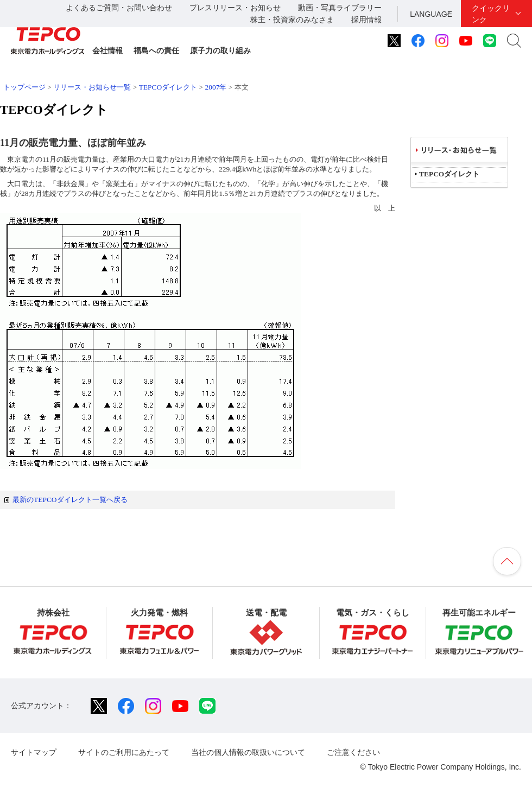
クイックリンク (491, 14)
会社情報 (107, 50)
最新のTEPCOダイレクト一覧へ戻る (70, 500)
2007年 (216, 87)
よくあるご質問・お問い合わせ (119, 8)
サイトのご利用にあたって (124, 752)
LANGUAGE (431, 14)
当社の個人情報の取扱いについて (248, 752)
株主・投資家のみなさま (292, 20)
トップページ (24, 87)
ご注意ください (353, 752)
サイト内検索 (514, 41)
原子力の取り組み (220, 50)
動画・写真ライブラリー (340, 8)
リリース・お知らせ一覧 (92, 87)
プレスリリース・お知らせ (235, 8)
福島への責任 (156, 50)
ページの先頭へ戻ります (507, 561)
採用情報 (366, 20)
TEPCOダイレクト (168, 87)
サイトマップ (34, 752)
